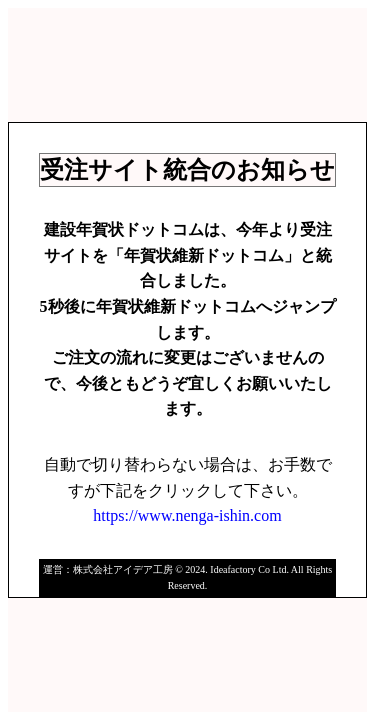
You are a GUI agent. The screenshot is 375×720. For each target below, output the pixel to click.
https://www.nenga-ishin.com (187, 515)
